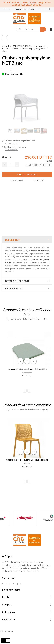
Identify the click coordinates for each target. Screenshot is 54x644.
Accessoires (27, 373)
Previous (25, 391)
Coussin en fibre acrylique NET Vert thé (27, 369)
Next (29, 391)
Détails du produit (17, 281)
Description (13, 240)
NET (27, 314)
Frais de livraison (12, 143)
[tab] (27, 240)
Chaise (27, 463)
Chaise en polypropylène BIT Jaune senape (27, 460)
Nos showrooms (11, 150)
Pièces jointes (14, 288)
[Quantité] (11, 164)
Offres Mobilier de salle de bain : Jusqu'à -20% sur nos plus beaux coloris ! (27, 4)
